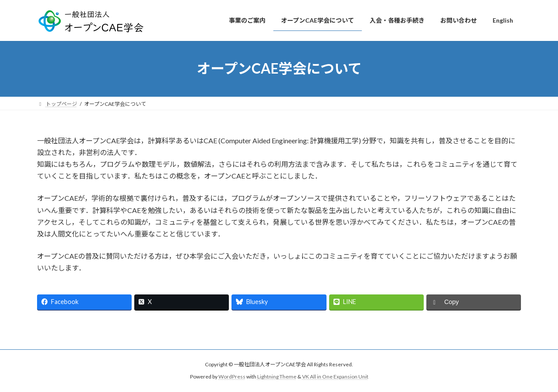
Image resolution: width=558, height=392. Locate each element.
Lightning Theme (277, 377)
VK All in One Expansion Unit (335, 377)
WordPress (232, 377)
